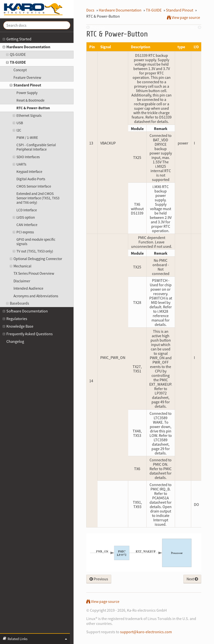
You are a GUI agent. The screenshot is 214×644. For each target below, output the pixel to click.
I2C (17, 130)
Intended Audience (28, 288)
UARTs (19, 164)
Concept (20, 70)
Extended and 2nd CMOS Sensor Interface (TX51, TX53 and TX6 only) (38, 198)
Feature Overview (27, 78)
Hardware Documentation (26, 47)
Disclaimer (22, 281)
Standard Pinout (25, 85)
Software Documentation (25, 311)
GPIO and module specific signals (36, 242)
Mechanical (21, 266)
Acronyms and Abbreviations (36, 296)
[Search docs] (37, 25)
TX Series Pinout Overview (34, 273)
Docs (90, 10)
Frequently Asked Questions (28, 334)
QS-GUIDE (16, 55)
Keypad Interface (29, 172)
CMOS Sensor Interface (34, 186)
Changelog (15, 341)
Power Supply (27, 93)
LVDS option (24, 217)
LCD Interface (27, 210)
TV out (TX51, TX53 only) (33, 251)
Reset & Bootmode (30, 100)
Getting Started (17, 39)
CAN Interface (27, 225)
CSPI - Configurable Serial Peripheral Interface (36, 147)
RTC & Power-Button (33, 108)
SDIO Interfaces (26, 157)
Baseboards (18, 304)
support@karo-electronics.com (146, 632)
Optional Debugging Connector (36, 259)
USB (18, 123)
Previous (99, 579)
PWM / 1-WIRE (27, 137)
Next (192, 579)
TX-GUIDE (16, 63)
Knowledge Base (18, 326)
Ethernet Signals (27, 116)
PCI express (23, 232)
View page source (183, 17)
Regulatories (15, 319)
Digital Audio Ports (31, 179)
